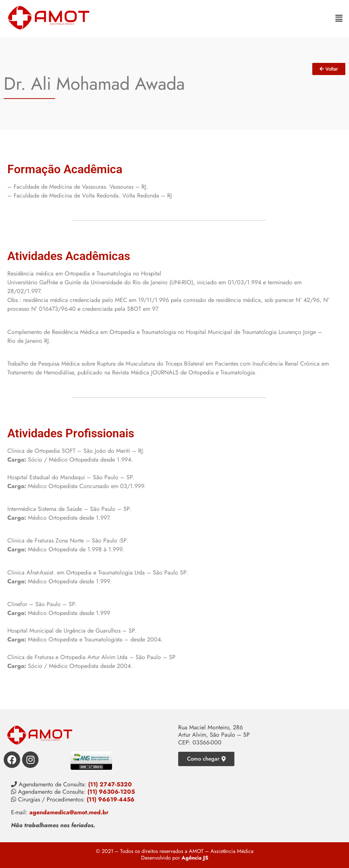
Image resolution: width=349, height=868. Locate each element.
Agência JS (195, 858)
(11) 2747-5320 (110, 784)
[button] (339, 18)
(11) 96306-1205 (111, 792)
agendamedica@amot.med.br (69, 812)
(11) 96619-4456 (111, 799)
